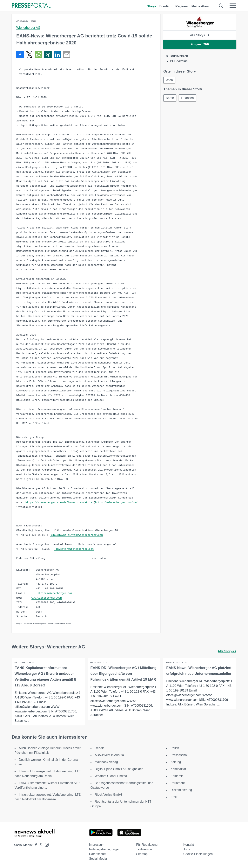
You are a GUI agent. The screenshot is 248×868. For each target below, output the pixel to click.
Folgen (200, 44)
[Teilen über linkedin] (57, 55)
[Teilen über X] (29, 55)
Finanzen (188, 98)
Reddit (99, 748)
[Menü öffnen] (233, 6)
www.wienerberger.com (47, 598)
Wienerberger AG (28, 28)
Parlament (178, 783)
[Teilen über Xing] (48, 55)
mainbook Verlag (106, 762)
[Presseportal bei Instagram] (46, 844)
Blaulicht (166, 6)
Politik (175, 748)
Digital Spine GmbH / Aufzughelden (119, 769)
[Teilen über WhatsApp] (39, 55)
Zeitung (176, 762)
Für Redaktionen (148, 845)
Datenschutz (98, 854)
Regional (182, 6)
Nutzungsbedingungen (105, 849)
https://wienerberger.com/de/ (116, 502)
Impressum (97, 845)
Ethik (174, 797)
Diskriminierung (181, 790)
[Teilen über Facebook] (20, 55)
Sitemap (142, 854)
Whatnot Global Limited (111, 776)
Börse (170, 98)
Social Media (98, 859)
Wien (169, 80)
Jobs (187, 849)
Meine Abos (200, 6)
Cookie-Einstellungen (198, 854)
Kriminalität (178, 769)
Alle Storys (200, 35)
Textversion (144, 849)
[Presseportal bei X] (40, 845)
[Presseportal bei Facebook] (35, 845)
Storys (152, 6)
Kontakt (189, 845)
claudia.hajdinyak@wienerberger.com (76, 535)
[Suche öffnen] (221, 6)
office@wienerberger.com (54, 593)
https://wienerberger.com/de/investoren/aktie (59, 502)
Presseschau (180, 755)
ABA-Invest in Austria (109, 755)
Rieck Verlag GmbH (108, 795)
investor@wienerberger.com (74, 549)
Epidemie (177, 776)
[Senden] (67, 55)
